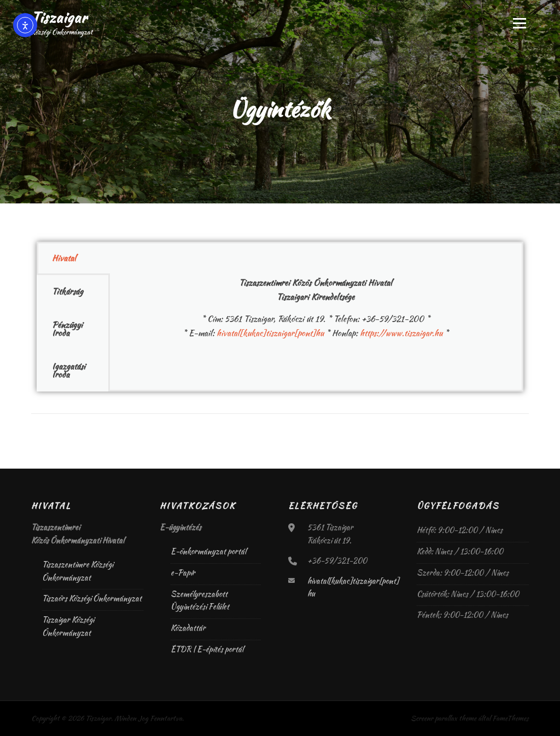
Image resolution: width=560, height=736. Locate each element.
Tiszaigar (59, 17)
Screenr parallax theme (444, 718)
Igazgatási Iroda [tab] (69, 370)
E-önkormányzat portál (208, 551)
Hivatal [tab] (64, 258)
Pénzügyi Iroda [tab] (67, 329)
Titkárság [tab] (68, 291)
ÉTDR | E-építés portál (207, 649)
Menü (519, 23)
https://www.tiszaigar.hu (401, 333)
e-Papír (183, 573)
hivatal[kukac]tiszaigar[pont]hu (270, 333)
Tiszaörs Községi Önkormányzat (92, 598)
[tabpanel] (316, 302)
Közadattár (188, 628)
